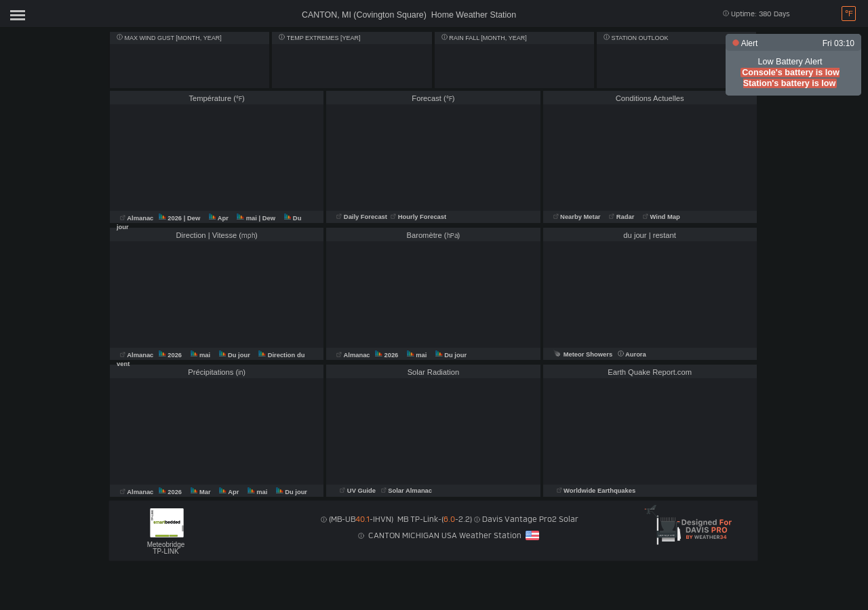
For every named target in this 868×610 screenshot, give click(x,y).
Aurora (632, 354)
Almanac (138, 218)
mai (248, 218)
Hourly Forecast (418, 217)
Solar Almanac (407, 491)
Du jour (236, 355)
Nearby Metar (578, 217)
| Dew (193, 218)
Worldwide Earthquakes (596, 491)
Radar (622, 217)
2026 (171, 218)
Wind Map (662, 217)
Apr (220, 218)
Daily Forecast (362, 217)
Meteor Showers (583, 354)
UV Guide (358, 491)
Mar (202, 492)
